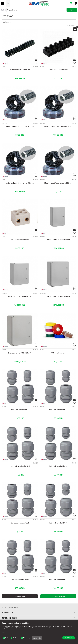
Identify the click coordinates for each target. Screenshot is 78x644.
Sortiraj (4, 10)
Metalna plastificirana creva (5, 123)
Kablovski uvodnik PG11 (58, 410)
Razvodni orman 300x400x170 (20, 296)
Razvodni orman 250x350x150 (58, 240)
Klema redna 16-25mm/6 (58, 70)
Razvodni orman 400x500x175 (58, 296)
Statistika (16, 638)
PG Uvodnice (5, 406)
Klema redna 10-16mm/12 (20, 70)
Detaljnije (5, 632)
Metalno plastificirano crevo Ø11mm (20, 126)
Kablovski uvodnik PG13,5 (20, 466)
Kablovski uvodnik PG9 (20, 410)
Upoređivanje (20, 596)
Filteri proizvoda (58, 596)
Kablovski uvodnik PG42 (58, 579)
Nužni (7, 638)
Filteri (72, 10)
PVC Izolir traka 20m (58, 353)
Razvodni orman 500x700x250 (20, 353)
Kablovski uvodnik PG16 (58, 466)
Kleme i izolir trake (5, 67)
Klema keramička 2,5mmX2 (20, 240)
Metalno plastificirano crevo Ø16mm (58, 126)
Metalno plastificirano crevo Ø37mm (58, 183)
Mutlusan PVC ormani (43, 236)
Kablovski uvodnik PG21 (20, 523)
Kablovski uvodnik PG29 (58, 523)
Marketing (27, 638)
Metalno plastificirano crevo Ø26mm (20, 183)
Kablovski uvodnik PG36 (20, 579)
